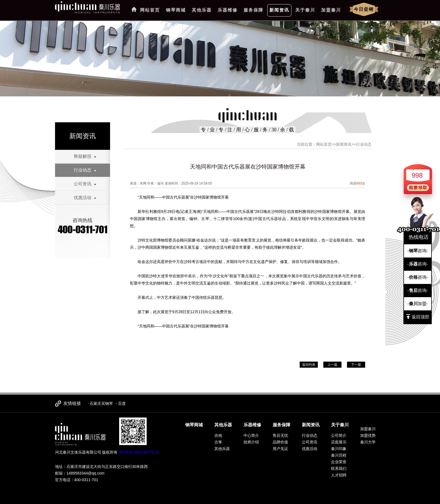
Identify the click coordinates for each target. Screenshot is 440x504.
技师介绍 (251, 442)
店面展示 (339, 442)
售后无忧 (280, 435)
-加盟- (418, 304)
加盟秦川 (331, 10)
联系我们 (339, 468)
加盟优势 (368, 435)
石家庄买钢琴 (101, 403)
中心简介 (251, 435)
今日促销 (364, 9)
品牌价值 (280, 442)
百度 (122, 403)
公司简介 (339, 435)
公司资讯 (83, 184)
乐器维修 (228, 10)
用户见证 (280, 449)
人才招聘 (339, 475)
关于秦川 (305, 10)
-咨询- (418, 251)
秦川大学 (368, 442)
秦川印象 (339, 449)
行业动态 (83, 170)
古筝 (218, 442)
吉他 (218, 435)
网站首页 (150, 10)
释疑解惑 (83, 156)
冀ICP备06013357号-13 (139, 452)
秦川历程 (339, 455)
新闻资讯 (279, 10)
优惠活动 (83, 198)
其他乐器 (202, 10)
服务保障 (253, 10)
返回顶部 (418, 317)
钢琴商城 (176, 10)
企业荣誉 (339, 462)
